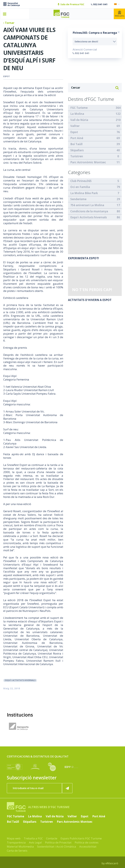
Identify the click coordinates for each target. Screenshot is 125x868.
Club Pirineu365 (81, 181)
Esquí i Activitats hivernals (20, 680)
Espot (7, 76)
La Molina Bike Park (84, 193)
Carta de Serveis (17, 851)
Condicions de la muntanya (89, 211)
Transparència (16, 842)
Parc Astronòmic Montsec (88, 162)
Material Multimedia (20, 846)
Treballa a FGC (33, 838)
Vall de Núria (79, 120)
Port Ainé (77, 138)
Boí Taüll (76, 144)
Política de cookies (87, 842)
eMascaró (112, 863)
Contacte (52, 838)
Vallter (75, 126)
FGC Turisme (79, 108)
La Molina (77, 114)
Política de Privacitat (58, 842)
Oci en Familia (80, 187)
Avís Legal (35, 842)
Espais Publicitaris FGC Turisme (81, 838)
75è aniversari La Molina (87, 205)
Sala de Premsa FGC (71, 4)
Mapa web (14, 838)
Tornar (9, 23)
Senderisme (78, 199)
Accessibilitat (88, 846)
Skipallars (77, 150)
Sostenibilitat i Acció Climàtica (57, 846)
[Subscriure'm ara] (67, 788)
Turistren (77, 156)
